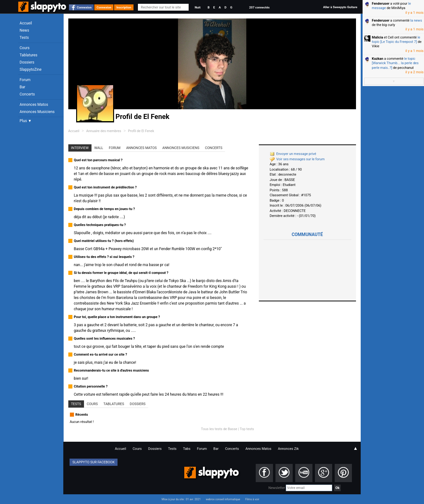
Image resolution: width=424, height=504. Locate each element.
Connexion (84, 7)
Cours (25, 48)
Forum (25, 80)
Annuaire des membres (104, 131)
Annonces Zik (288, 449)
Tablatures (29, 55)
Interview (80, 148)
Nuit (197, 7)
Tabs (187, 449)
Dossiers (27, 62)
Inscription (124, 7)
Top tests (247, 429)
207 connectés (259, 7)
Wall (99, 148)
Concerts (27, 94)
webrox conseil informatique (223, 499)
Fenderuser (381, 4)
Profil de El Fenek (141, 131)
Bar (23, 87)
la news (416, 21)
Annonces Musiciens (37, 112)
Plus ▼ (26, 121)
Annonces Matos (34, 105)
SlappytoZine (31, 69)
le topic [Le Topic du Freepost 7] (396, 40)
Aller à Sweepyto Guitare (340, 7)
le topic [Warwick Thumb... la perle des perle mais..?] (395, 63)
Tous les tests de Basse (219, 429)
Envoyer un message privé (293, 154)
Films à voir (252, 499)
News (24, 30)
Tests (24, 38)
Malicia (378, 37)
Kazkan (378, 59)
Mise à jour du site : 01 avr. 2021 (181, 499)
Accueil (26, 23)
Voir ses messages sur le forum (297, 159)
